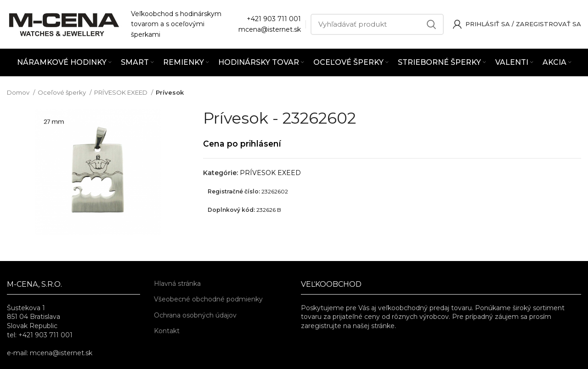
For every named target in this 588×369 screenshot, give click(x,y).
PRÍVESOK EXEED (122, 92)
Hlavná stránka (177, 284)
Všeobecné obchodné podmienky (208, 299)
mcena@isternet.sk (270, 29)
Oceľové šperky (62, 92)
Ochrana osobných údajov (195, 315)
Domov (19, 92)
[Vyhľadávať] (377, 24)
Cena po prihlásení (242, 144)
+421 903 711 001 (274, 19)
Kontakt (167, 331)
